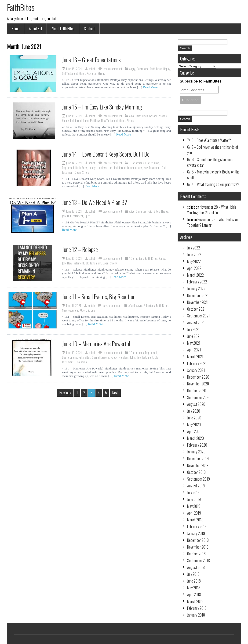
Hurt (110, 168)
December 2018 (198, 540)
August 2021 (196, 323)
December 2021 (198, 295)
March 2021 (195, 357)
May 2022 (194, 261)
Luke (86, 121)
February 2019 (197, 527)
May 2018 (194, 588)
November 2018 (198, 547)
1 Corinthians (136, 163)
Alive (132, 116)
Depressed (143, 69)
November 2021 (198, 302)
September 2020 (199, 397)
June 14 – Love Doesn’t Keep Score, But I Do (106, 154)
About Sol (35, 29)
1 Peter (149, 163)
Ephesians (149, 305)
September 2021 (199, 316)
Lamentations (135, 168)
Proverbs (91, 73)
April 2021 (194, 350)
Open (82, 73)
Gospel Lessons (158, 116)
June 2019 (194, 499)
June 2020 (194, 418)
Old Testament (70, 73)
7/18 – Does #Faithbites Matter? (209, 140)
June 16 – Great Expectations (91, 60)
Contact (89, 29)
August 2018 (196, 567)
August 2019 (196, 486)
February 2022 (197, 282)
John (132, 357)
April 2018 (194, 595)
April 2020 (194, 431)
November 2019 (198, 465)
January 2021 (196, 370)
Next (115, 393)
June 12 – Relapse (80, 249)
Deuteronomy (70, 357)
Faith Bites (156, 69)
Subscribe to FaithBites (201, 81)
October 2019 (196, 472)
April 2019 (194, 513)
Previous (65, 393)
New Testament (109, 121)
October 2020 (197, 391)
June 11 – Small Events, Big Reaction (99, 296)
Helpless (102, 168)
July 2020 (194, 411)
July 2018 (193, 574)
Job (64, 216)
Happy (167, 69)
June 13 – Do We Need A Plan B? (95, 202)
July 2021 (193, 329)
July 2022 (194, 248)
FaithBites (21, 7)
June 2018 (194, 581)
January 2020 (196, 452)
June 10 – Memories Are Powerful (96, 344)
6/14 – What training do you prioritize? (213, 184)
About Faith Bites (63, 29)
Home (16, 29)
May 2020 (194, 425)
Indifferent (76, 121)
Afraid (132, 305)
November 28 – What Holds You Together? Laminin (212, 210)
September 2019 (199, 479)
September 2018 (199, 561)
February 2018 (197, 608)
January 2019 (196, 533)
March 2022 (195, 275)
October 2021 (196, 309)
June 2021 (194, 336)
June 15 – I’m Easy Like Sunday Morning (102, 107)
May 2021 (194, 343)
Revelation (81, 362)
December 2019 (198, 459)
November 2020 (198, 384)
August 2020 (196, 404)
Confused (141, 211)
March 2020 (195, 438)
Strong (101, 73)
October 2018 (196, 554)
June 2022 (194, 255)
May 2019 (194, 506)
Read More (150, 87)
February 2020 (197, 445)
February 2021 (197, 363)
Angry (132, 69)
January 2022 (196, 289)
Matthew (95, 121)
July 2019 (193, 493)
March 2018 (195, 601)
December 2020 (198, 377)
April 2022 (194, 268)
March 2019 (195, 520)
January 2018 (196, 615)
